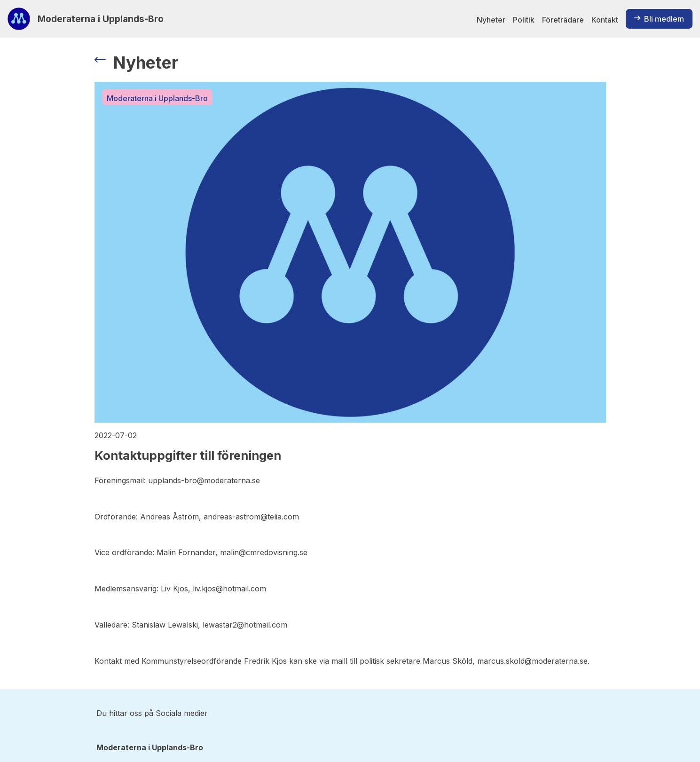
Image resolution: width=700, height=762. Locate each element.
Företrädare (563, 20)
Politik (524, 20)
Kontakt (605, 20)
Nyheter (491, 20)
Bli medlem (659, 19)
